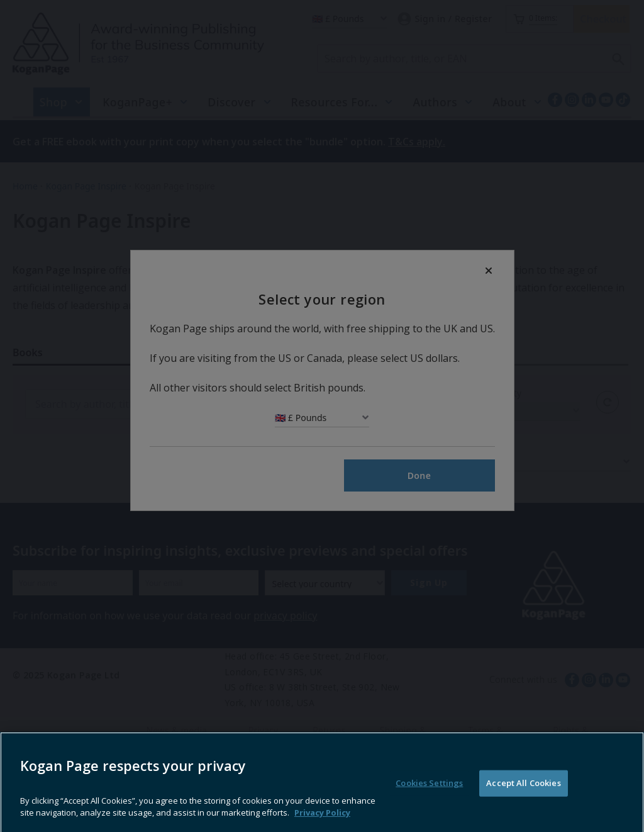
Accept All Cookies (523, 803)
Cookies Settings (429, 803)
